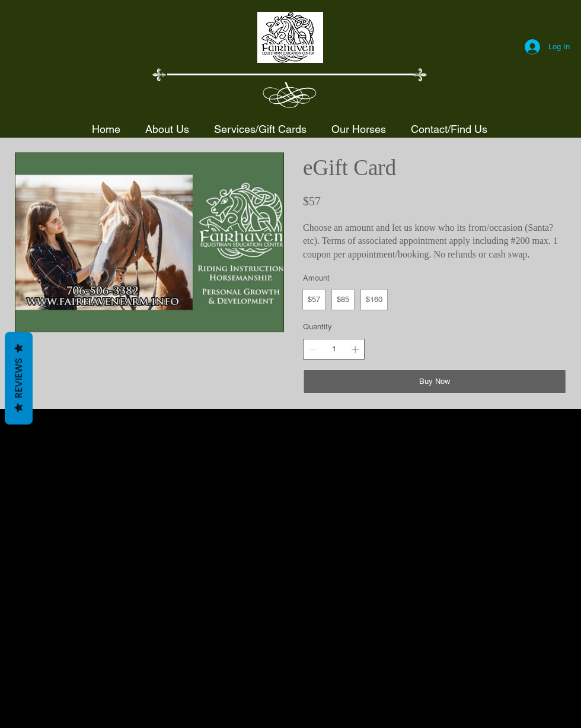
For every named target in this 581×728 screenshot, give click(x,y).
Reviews (19, 378)
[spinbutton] (334, 349)
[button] (260, 129)
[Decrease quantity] (313, 349)
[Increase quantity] (355, 349)
